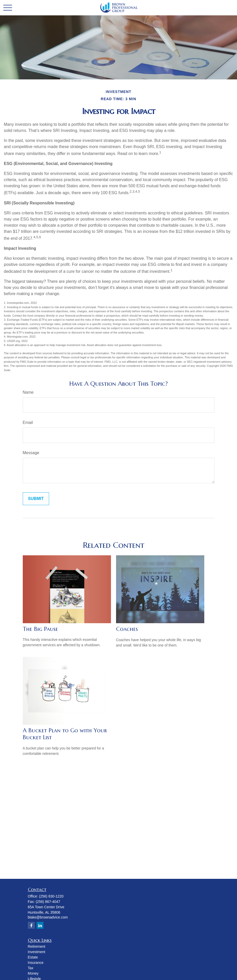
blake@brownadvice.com (48, 917)
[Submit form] (36, 499)
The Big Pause (40, 629)
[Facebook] (31, 925)
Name (28, 392)
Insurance (36, 963)
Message (31, 453)
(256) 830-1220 (51, 896)
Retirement (37, 946)
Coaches (127, 629)
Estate (33, 957)
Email (28, 423)
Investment (37, 952)
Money (33, 973)
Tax (31, 968)
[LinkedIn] (40, 925)
